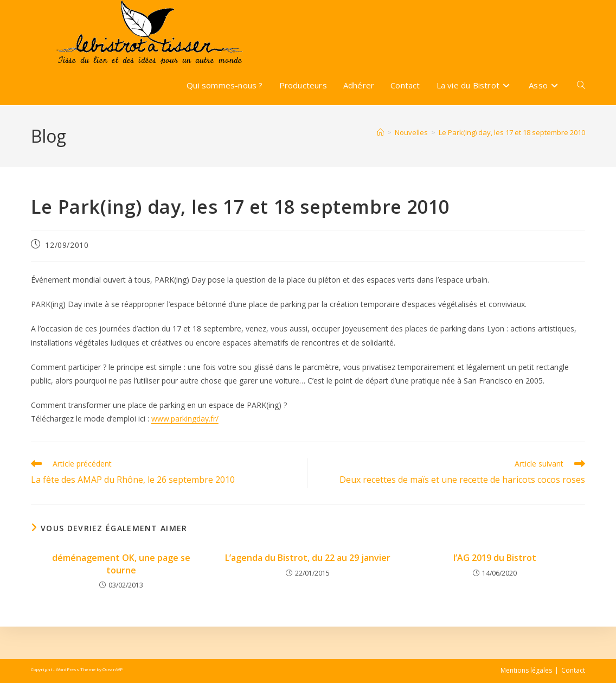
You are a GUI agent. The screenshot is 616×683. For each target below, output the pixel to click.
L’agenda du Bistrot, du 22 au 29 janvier (308, 558)
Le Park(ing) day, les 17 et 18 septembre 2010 (512, 132)
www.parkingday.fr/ (185, 419)
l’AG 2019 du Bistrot (495, 558)
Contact (573, 670)
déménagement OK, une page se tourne (121, 564)
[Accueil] (380, 132)
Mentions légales (526, 670)
